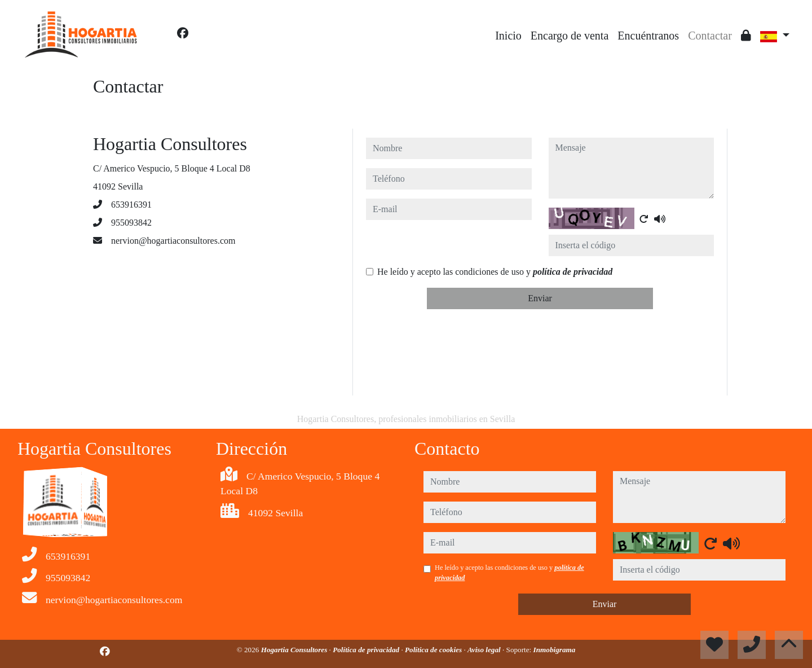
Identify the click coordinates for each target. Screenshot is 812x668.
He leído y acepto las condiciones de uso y (495, 272)
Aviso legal (485, 650)
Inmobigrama (555, 650)
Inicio (508, 36)
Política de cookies (434, 650)
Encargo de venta (570, 36)
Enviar (540, 298)
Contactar (710, 36)
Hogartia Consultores (295, 650)
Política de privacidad (367, 650)
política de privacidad (573, 272)
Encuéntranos (648, 36)
